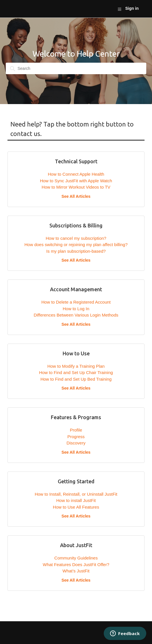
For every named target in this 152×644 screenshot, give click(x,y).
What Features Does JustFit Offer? (76, 565)
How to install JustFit (76, 500)
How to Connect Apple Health (76, 174)
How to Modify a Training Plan (76, 366)
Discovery (76, 443)
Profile (76, 430)
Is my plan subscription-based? (76, 251)
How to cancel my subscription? (76, 238)
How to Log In (76, 309)
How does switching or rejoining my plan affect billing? (76, 245)
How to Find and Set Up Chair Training (76, 372)
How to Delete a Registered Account (76, 302)
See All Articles (76, 196)
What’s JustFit (76, 571)
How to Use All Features (76, 507)
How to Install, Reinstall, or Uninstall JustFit (76, 494)
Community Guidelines (76, 558)
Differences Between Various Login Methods (76, 315)
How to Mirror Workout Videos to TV (76, 187)
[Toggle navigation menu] (119, 9)
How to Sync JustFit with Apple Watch (76, 181)
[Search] (76, 68)
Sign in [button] (132, 8)
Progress (76, 437)
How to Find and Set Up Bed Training (76, 379)
